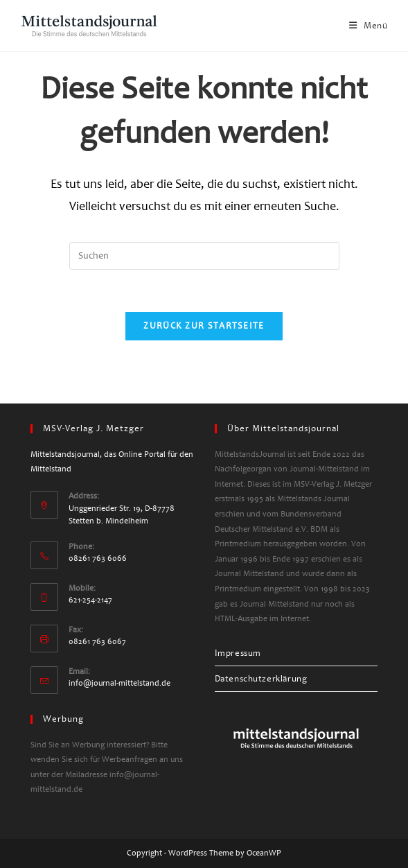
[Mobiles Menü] (369, 26)
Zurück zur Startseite (204, 326)
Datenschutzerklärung (261, 679)
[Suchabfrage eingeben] (204, 256)
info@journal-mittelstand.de (119, 683)
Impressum (238, 653)
